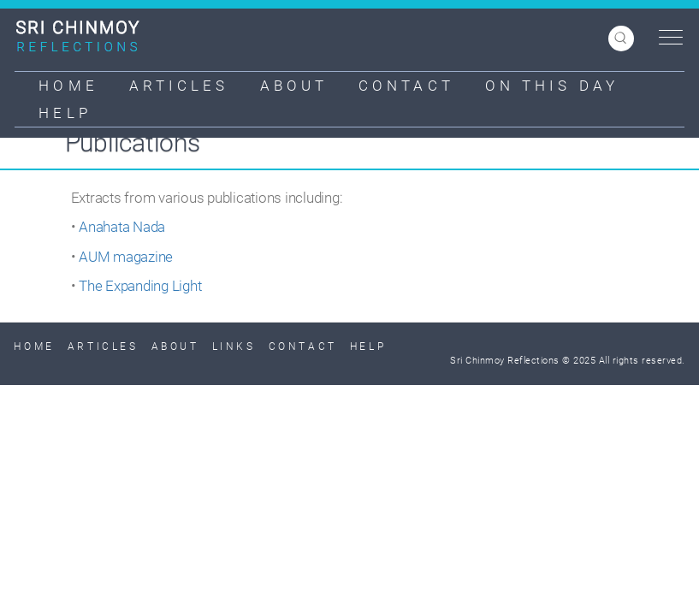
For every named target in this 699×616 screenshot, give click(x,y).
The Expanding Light (140, 286)
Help (65, 113)
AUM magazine (126, 257)
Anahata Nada (122, 227)
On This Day (552, 86)
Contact (406, 86)
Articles (179, 86)
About (294, 86)
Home (68, 86)
